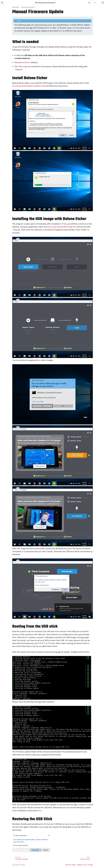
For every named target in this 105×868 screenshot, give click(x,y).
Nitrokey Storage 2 (28, 7)
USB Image (23, 66)
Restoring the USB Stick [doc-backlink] (32, 819)
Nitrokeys (16, 7)
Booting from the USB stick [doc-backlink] (35, 627)
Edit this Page (70, 865)
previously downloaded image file (62, 227)
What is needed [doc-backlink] (25, 42)
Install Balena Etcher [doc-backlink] (30, 78)
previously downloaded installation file (29, 86)
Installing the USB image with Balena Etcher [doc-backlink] (49, 219)
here (60, 31)
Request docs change (85, 865)
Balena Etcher (24, 62)
